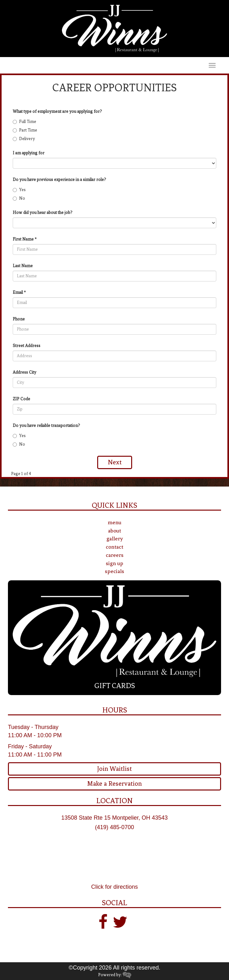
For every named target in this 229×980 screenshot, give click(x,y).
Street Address (27, 346)
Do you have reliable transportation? (46, 426)
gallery (115, 538)
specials (115, 571)
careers (115, 555)
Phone (19, 319)
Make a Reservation (115, 784)
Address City (24, 372)
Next (115, 462)
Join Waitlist (115, 769)
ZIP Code (21, 399)
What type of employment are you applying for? (57, 111)
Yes (19, 190)
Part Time (25, 130)
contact (115, 547)
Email (18, 292)
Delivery (24, 139)
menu (115, 522)
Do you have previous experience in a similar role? (59, 180)
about (115, 531)
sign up (115, 563)
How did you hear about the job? (43, 213)
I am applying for (29, 153)
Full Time (24, 122)
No (19, 198)
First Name (23, 239)
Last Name (23, 266)
